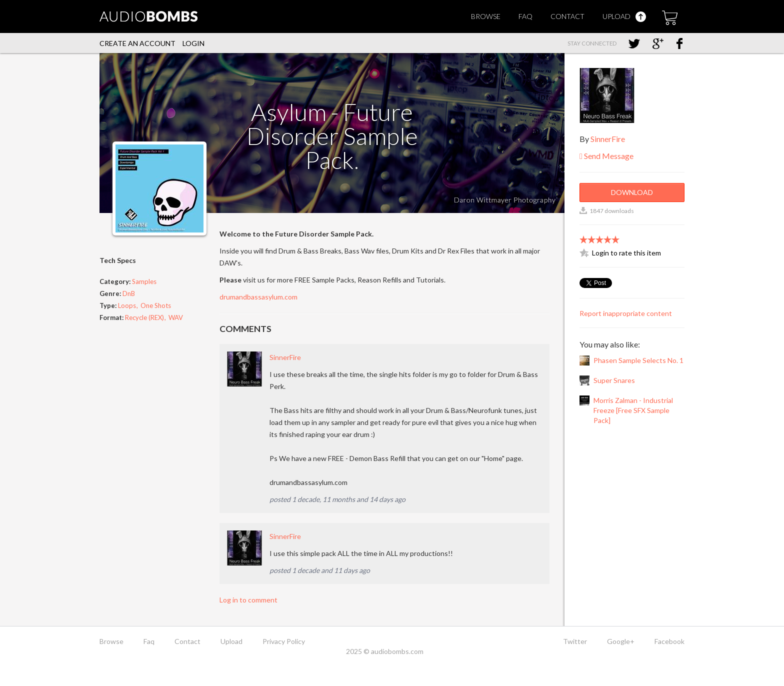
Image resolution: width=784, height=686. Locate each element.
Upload (624, 16)
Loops (127, 305)
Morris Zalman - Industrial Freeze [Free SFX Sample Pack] (633, 410)
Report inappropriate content (626, 313)
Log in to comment (248, 600)
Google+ (621, 641)
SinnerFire (285, 357)
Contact (567, 16)
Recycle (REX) (144, 317)
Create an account (137, 43)
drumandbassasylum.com (258, 297)
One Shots (156, 305)
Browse (486, 16)
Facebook (669, 641)
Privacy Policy (284, 641)
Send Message (606, 156)
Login (193, 43)
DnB (129, 293)
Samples (144, 281)
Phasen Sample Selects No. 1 (638, 360)
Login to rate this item (626, 253)
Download (632, 192)
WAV (176, 317)
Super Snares (614, 380)
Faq (525, 16)
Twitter (575, 641)
